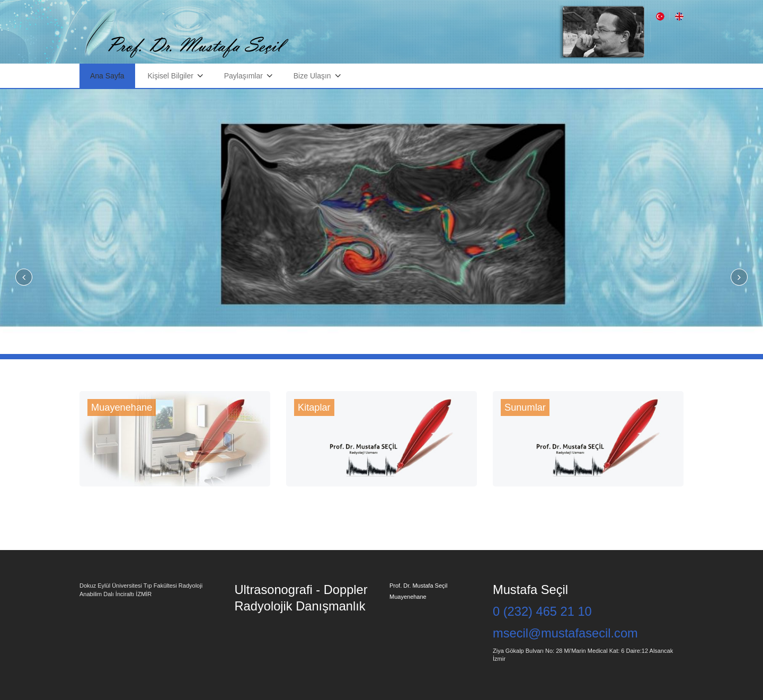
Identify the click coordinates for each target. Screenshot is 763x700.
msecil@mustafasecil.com (565, 633)
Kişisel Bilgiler (171, 76)
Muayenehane (408, 597)
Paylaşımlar (243, 76)
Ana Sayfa (107, 76)
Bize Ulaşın (312, 76)
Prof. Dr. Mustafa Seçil (418, 586)
